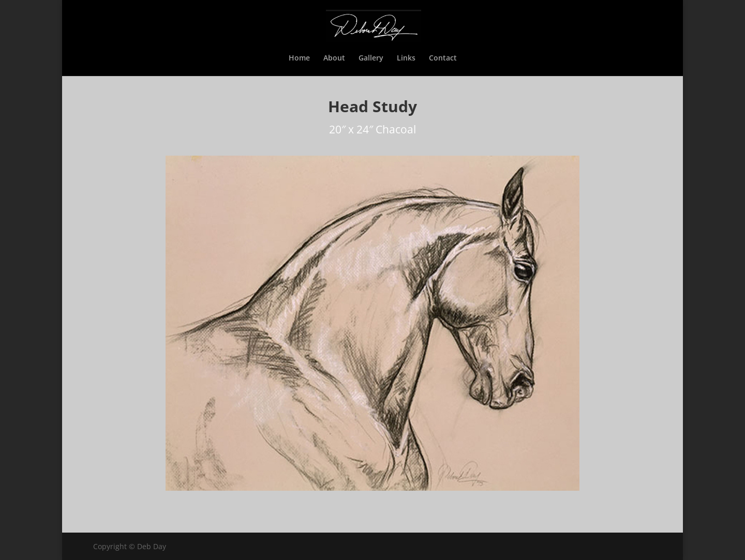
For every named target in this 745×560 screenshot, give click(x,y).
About (334, 58)
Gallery (371, 58)
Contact (443, 58)
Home (299, 58)
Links (406, 58)
